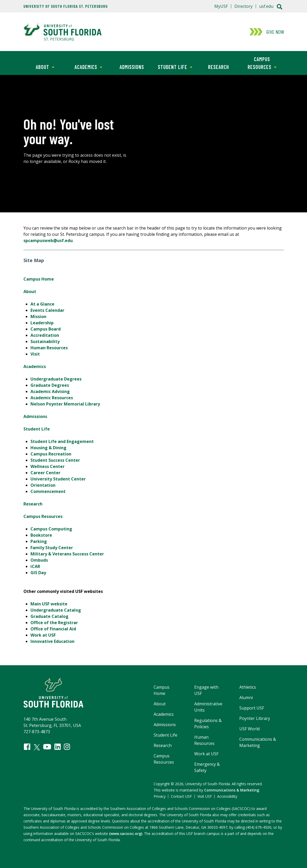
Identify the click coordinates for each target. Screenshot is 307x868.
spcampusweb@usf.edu (48, 240)
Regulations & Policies (208, 724)
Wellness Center (48, 466)
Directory (243, 6)
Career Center (45, 473)
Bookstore (41, 535)
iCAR (35, 566)
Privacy (160, 796)
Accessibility (227, 796)
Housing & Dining (48, 448)
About (39, 66)
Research (218, 67)
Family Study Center (52, 548)
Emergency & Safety (207, 767)
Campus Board (46, 329)
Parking (39, 541)
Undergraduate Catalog (56, 610)
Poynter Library (255, 718)
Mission (38, 316)
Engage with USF (206, 690)
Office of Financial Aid (53, 629)
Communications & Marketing (258, 742)
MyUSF (221, 6)
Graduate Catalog (49, 616)
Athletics (248, 687)
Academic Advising (50, 391)
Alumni (246, 698)
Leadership (42, 323)
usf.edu (266, 6)
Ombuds (39, 560)
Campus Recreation (51, 454)
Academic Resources (52, 398)
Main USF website (49, 604)
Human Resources (49, 348)
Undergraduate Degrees (56, 379)
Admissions (132, 67)
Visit (35, 354)
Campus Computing (51, 529)
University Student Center (58, 479)
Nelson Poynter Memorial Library (65, 404)
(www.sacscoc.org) (126, 834)
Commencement (48, 491)
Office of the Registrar (54, 623)
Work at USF (43, 635)
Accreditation (45, 335)
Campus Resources (258, 63)
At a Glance (42, 304)
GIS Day (38, 573)
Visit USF (205, 796)
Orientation (43, 485)
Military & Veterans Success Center (67, 554)
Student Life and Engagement (62, 441)
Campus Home (39, 279)
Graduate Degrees (50, 385)
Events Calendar (47, 310)
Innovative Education (52, 641)
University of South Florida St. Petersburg (66, 6)
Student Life (173, 66)
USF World (249, 729)
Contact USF (181, 796)
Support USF (252, 708)
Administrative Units (208, 707)
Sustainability (45, 341)
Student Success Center (55, 460)
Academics (84, 66)
